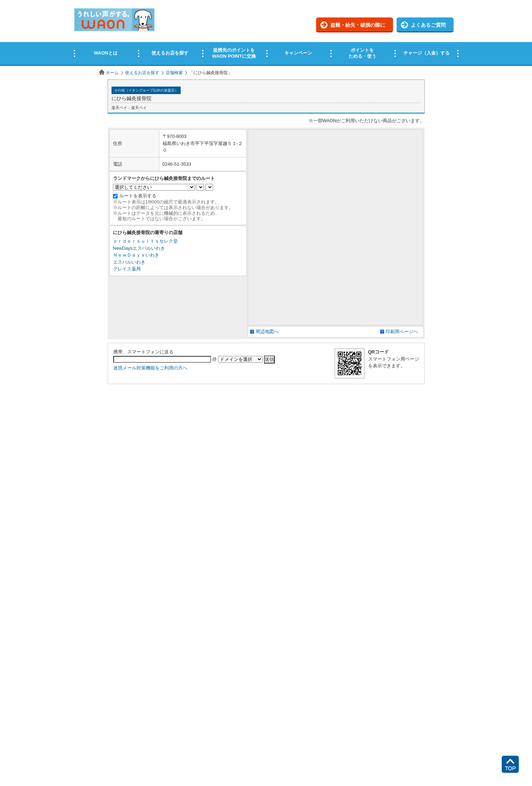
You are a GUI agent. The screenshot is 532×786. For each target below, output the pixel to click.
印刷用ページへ (402, 332)
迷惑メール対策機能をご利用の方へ (150, 368)
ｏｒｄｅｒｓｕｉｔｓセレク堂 (145, 241)
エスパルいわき (129, 262)
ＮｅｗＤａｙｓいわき (136, 255)
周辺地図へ (267, 332)
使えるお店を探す (142, 73)
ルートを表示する (138, 196)
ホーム (112, 73)
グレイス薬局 (127, 269)
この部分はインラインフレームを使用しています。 (266, 33)
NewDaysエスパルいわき (139, 248)
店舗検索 (174, 73)
